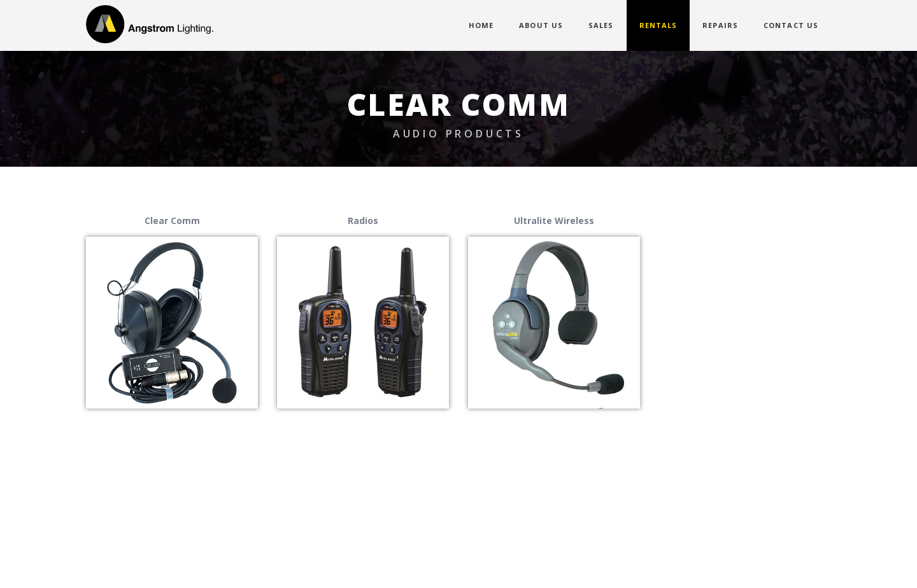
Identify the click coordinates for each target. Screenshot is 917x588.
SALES (601, 25)
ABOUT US (541, 25)
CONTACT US (791, 25)
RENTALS (658, 25)
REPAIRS (720, 25)
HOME (481, 25)
